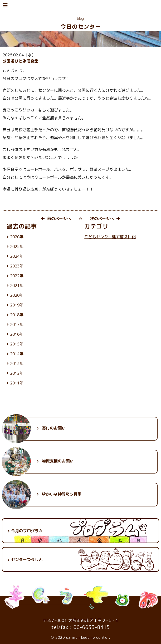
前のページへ (56, 219)
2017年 (17, 325)
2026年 (17, 237)
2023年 (17, 266)
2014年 (17, 354)
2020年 (17, 295)
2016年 (17, 334)
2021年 (17, 286)
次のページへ (105, 219)
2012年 (17, 373)
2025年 (17, 247)
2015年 (17, 344)
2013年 (17, 364)
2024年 (17, 256)
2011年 (17, 383)
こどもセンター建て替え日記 (110, 237)
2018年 (17, 315)
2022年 (17, 276)
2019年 (17, 305)
